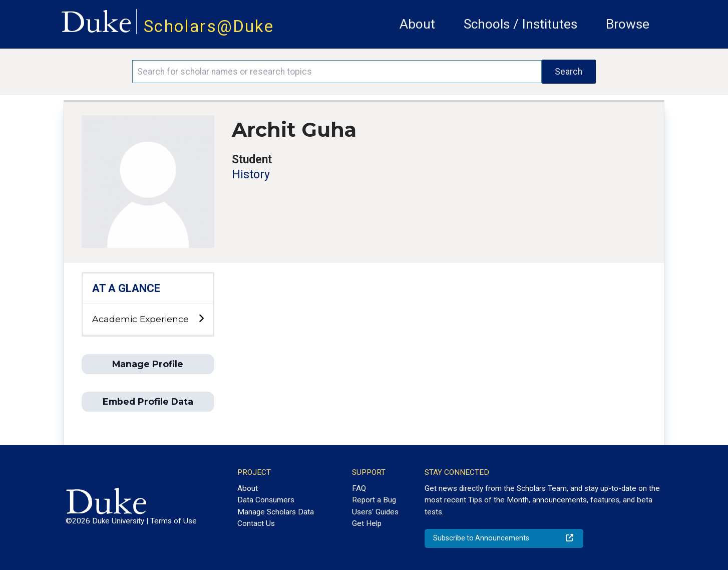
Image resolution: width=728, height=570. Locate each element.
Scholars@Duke (209, 26)
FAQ (359, 488)
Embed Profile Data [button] (148, 401)
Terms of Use (173, 521)
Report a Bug (374, 500)
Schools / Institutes (520, 24)
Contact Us (256, 523)
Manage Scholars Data (276, 512)
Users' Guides (375, 512)
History (251, 175)
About (417, 24)
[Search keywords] (337, 72)
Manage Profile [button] (148, 364)
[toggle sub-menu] (201, 319)
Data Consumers (266, 500)
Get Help (367, 523)
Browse (628, 24)
